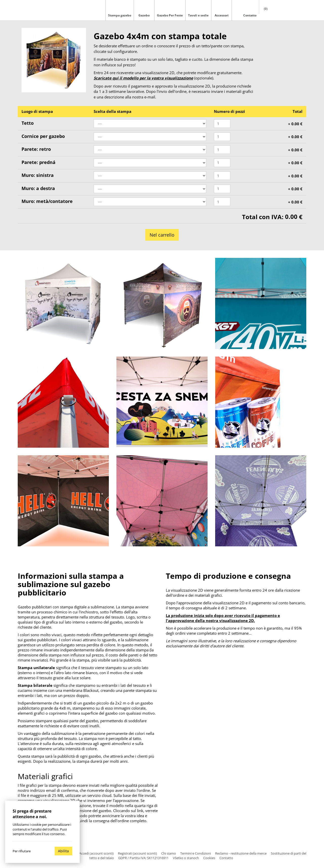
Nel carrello (162, 235)
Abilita (63, 851)
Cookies (209, 858)
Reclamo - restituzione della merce (241, 853)
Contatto (226, 858)
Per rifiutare (22, 851)
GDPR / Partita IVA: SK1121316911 (143, 858)
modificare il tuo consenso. (45, 834)
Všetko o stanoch (186, 858)
